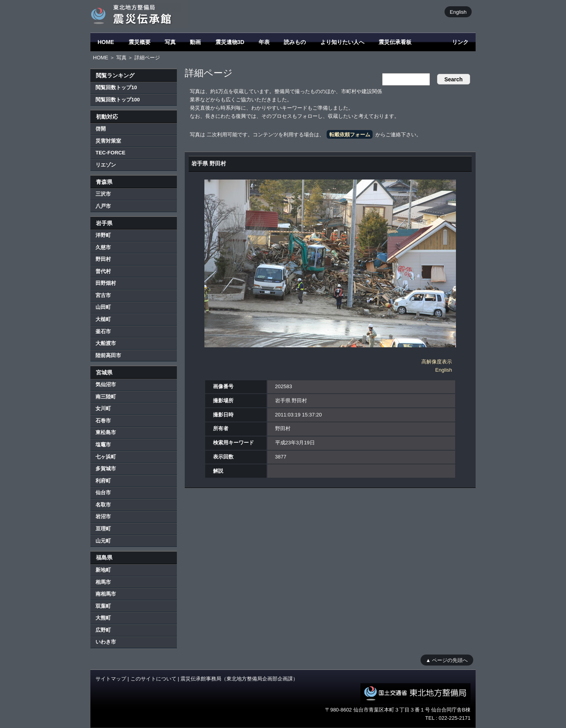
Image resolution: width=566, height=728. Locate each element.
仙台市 (103, 492)
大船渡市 (106, 343)
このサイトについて (153, 679)
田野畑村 (106, 283)
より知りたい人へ (342, 42)
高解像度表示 (437, 362)
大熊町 (103, 618)
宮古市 (103, 295)
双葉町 (103, 606)
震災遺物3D (230, 42)
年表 (264, 42)
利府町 (103, 481)
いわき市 (106, 642)
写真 (170, 42)
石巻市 (103, 421)
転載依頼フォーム (350, 135)
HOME (106, 42)
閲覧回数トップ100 (118, 100)
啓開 (101, 129)
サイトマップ (111, 679)
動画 (195, 42)
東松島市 (106, 432)
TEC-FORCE (110, 153)
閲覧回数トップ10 (116, 87)
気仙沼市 (106, 384)
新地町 (103, 570)
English (458, 12)
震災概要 (140, 42)
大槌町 (103, 319)
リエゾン (106, 165)
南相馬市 (106, 594)
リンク (460, 42)
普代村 (103, 271)
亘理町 (103, 529)
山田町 (103, 307)
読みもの (295, 42)
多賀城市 (106, 469)
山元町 (103, 541)
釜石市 (103, 331)
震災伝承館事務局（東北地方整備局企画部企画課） (239, 679)
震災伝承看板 (395, 42)
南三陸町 (106, 397)
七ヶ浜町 (106, 457)
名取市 (103, 505)
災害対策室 (108, 141)
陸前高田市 (108, 355)
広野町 (103, 630)
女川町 (103, 408)
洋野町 (103, 235)
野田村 (103, 259)
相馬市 (103, 582)
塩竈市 (103, 445)
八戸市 (103, 206)
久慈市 (103, 247)
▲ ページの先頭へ (447, 660)
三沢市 (103, 194)
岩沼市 (103, 516)
